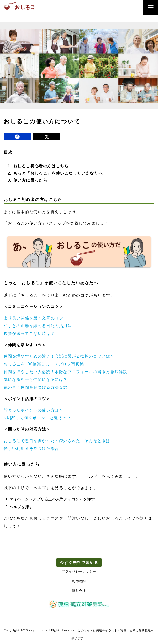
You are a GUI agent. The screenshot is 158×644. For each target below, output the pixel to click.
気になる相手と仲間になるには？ (36, 379)
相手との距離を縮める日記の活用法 (38, 326)
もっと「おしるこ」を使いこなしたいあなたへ (58, 173)
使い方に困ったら (30, 180)
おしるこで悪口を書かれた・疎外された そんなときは (57, 441)
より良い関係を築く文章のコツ (33, 318)
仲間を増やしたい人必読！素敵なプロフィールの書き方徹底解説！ (68, 372)
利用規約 (79, 581)
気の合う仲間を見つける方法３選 (36, 387)
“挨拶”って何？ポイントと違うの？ (37, 418)
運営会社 (79, 591)
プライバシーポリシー (79, 571)
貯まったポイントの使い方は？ (33, 410)
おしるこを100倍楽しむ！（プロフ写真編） (46, 364)
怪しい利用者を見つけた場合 (31, 448)
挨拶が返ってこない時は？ (29, 333)
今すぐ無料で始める (79, 563)
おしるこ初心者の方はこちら (41, 166)
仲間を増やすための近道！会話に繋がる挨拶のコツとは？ (59, 356)
